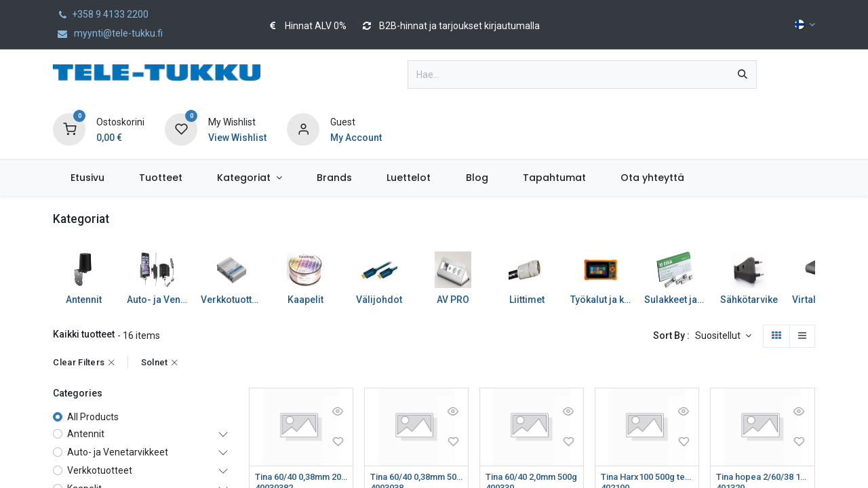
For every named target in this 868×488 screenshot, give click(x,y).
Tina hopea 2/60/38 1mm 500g (762, 477)
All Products (93, 417)
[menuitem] (87, 178)
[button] (723, 336)
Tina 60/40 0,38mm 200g (301, 477)
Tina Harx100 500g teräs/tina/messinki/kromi (647, 477)
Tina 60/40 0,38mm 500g (416, 477)
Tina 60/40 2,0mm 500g (532, 477)
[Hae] (743, 75)
